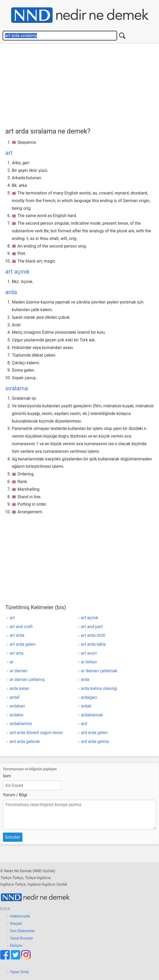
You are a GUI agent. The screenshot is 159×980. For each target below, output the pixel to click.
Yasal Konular (21, 938)
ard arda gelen (94, 733)
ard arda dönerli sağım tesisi (36, 733)
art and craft (21, 627)
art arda (17, 635)
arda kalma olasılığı (99, 688)
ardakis (17, 715)
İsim (7, 776)
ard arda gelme (95, 742)
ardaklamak (92, 715)
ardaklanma (21, 724)
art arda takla (93, 644)
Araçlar (16, 924)
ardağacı (89, 697)
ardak (86, 706)
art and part (92, 627)
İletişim (16, 946)
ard (84, 724)
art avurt (89, 653)
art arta (17, 653)
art (9, 153)
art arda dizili (93, 635)
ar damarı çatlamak (99, 671)
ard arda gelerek (25, 742)
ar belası (89, 662)
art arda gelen (23, 644)
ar (12, 662)
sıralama (17, 388)
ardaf (15, 697)
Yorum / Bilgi (15, 795)
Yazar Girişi (20, 972)
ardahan (17, 706)
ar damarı (19, 671)
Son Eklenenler (22, 931)
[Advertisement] (79, 87)
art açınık (17, 271)
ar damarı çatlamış (27, 679)
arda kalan (20, 688)
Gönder (13, 837)
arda (11, 292)
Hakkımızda (20, 916)
